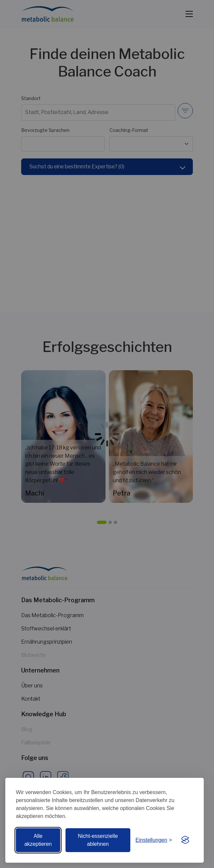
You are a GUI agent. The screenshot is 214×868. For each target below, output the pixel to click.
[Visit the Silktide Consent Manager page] (185, 840)
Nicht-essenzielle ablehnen (98, 840)
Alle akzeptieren (38, 840)
